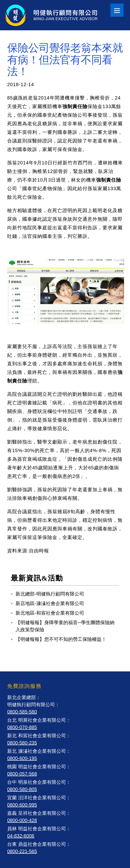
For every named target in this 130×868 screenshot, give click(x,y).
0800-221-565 (22, 851)
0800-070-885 (22, 727)
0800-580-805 (22, 789)
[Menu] (117, 10)
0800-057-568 (22, 774)
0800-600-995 (22, 805)
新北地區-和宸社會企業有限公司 (50, 613)
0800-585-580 (22, 712)
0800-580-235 (22, 743)
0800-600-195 (22, 758)
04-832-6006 (21, 836)
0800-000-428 (22, 820)
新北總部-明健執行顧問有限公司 (50, 594)
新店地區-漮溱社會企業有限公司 (50, 603)
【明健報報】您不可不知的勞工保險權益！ (61, 639)
